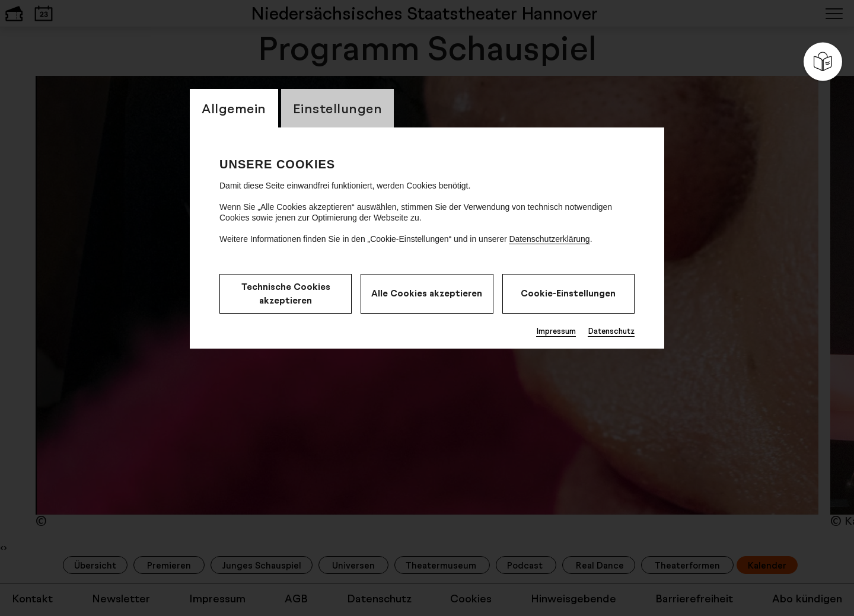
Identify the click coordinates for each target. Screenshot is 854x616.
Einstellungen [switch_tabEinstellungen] (338, 108)
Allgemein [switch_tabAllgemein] (234, 108)
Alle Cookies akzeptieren (427, 293)
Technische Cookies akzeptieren (286, 293)
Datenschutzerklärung (549, 239)
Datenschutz (611, 331)
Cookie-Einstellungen (568, 293)
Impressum (556, 331)
